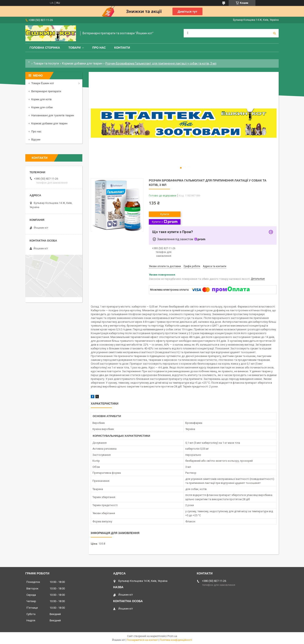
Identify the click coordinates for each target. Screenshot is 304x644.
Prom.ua (172, 636)
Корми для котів (41, 99)
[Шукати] (274, 33)
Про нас (99, 48)
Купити (165, 214)
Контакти (122, 48)
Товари (75, 48)
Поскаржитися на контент (142, 640)
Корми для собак (42, 107)
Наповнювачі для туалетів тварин (53, 115)
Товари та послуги (46, 63)
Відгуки (36, 139)
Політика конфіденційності (176, 640)
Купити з (165, 222)
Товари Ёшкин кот (43, 83)
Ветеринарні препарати (46, 91)
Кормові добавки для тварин (82, 63)
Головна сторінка (45, 48)
